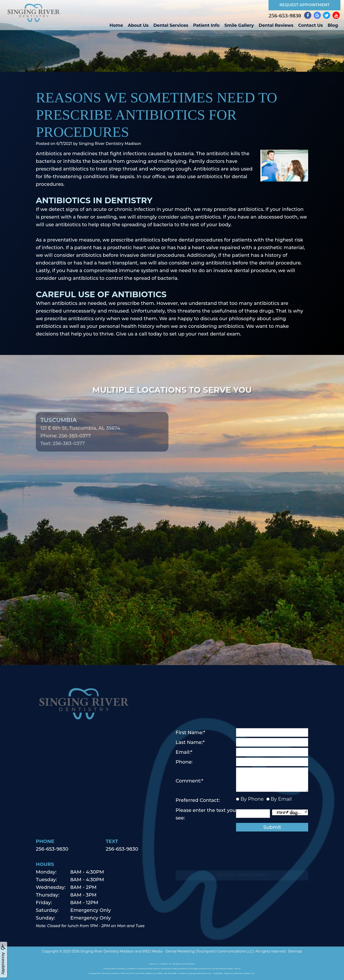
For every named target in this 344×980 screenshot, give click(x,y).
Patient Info (206, 25)
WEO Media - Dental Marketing (169, 951)
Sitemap (295, 951)
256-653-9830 (285, 16)
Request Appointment (305, 5)
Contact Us (310, 25)
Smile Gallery (239, 25)
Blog (333, 25)
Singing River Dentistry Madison (107, 951)
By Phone (251, 799)
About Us (138, 25)
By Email (281, 799)
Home (116, 25)
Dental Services (171, 25)
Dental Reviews (276, 25)
